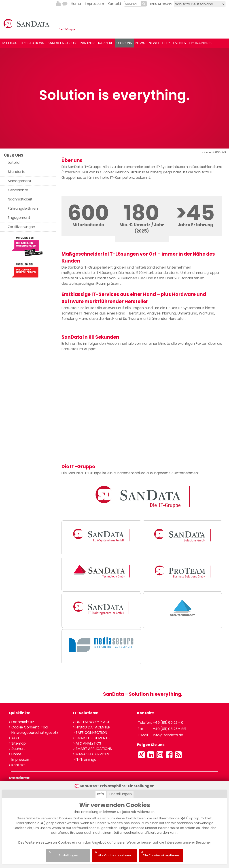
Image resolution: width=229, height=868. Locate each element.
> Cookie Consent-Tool (29, 727)
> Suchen (17, 749)
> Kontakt (17, 765)
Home (76, 4)
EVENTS (180, 43)
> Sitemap (17, 743)
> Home (15, 754)
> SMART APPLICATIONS (92, 749)
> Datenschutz (21, 722)
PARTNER (87, 43)
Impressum (94, 4)
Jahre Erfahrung (195, 225)
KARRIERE (106, 43)
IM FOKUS (10, 43)
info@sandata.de (168, 735)
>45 (195, 213)
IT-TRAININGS (200, 43)
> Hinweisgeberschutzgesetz (34, 733)
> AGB (14, 738)
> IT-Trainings (85, 759)
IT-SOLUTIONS (32, 43)
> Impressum (20, 759)
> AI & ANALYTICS (87, 743)
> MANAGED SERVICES (91, 754)
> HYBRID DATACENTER (92, 727)
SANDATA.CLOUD (62, 43)
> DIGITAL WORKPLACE (92, 722)
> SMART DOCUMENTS (91, 738)
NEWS (140, 43)
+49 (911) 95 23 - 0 (168, 723)
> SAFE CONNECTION (90, 733)
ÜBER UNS (124, 43)
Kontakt (114, 4)
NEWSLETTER (159, 43)
